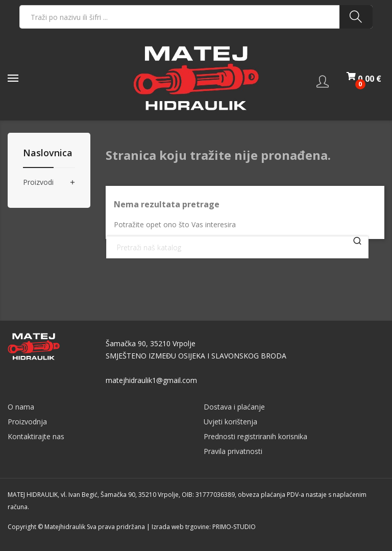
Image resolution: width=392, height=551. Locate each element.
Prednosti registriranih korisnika (255, 436)
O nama (21, 407)
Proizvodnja (27, 422)
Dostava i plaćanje (234, 407)
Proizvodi (38, 183)
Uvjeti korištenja (230, 422)
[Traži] (237, 247)
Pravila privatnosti (233, 451)
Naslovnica (48, 153)
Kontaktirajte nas (36, 436)
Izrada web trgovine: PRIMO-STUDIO (204, 527)
